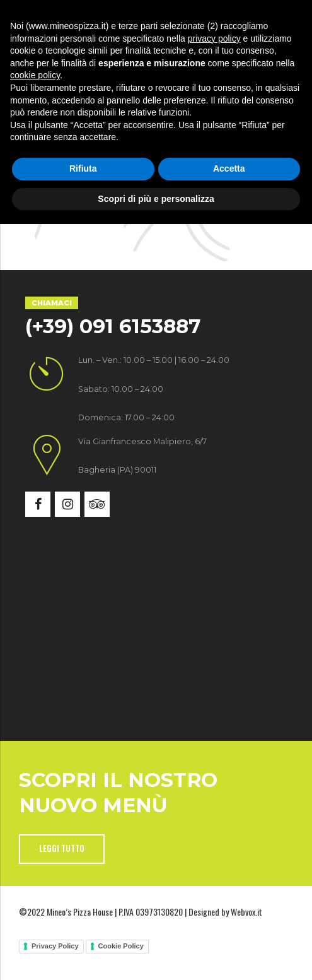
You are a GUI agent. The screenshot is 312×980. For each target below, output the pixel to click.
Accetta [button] (229, 924)
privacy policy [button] (214, 794)
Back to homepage (156, 155)
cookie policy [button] (35, 831)
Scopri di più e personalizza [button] (156, 954)
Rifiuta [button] (83, 924)
